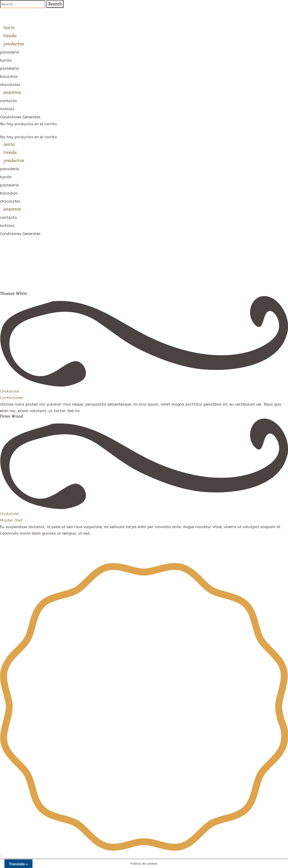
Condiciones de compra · (90, 553)
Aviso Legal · (12, 553)
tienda (10, 36)
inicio (9, 28)
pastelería (9, 68)
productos (14, 44)
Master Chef (11, 520)
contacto (8, 101)
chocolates (10, 85)
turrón (6, 60)
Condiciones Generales (20, 117)
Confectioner (12, 398)
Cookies (120, 553)
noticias (7, 109)
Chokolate (9, 391)
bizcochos (9, 76)
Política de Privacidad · (46, 553)
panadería (10, 52)
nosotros (12, 92)
